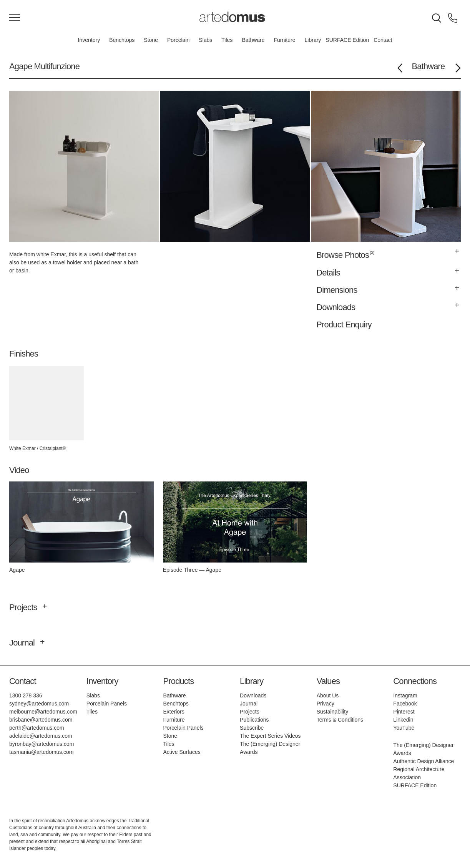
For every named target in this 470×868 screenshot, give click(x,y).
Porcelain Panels (107, 704)
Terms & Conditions (340, 720)
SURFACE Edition (347, 40)
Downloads (253, 695)
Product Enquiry (344, 324)
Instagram (405, 695)
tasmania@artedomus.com (42, 752)
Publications (254, 720)
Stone (151, 40)
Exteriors (174, 712)
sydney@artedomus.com (39, 704)
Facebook (405, 704)
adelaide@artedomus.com (41, 736)
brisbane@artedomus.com (41, 720)
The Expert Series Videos (270, 736)
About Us (328, 695)
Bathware (253, 40)
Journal (249, 704)
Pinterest (404, 712)
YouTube (404, 728)
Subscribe (252, 728)
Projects (250, 712)
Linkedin (403, 720)
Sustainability (333, 712)
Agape (21, 66)
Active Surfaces (182, 752)
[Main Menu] (15, 18)
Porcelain (178, 40)
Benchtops (122, 40)
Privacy (326, 704)
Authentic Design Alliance (423, 761)
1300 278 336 (26, 695)
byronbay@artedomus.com (42, 744)
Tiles (227, 40)
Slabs (205, 40)
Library (313, 40)
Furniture (285, 40)
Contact (383, 40)
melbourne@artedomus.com (43, 712)
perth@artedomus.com (37, 728)
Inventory (89, 40)
